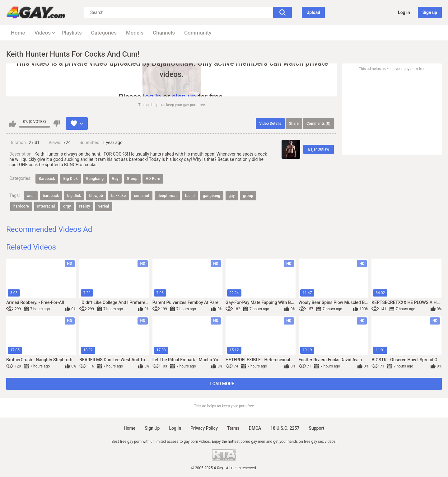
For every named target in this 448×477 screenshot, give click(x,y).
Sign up (430, 12)
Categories (104, 33)
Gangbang (95, 179)
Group (132, 179)
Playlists (72, 33)
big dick (74, 196)
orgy (67, 206)
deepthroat (167, 196)
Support (316, 428)
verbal (104, 206)
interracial (46, 206)
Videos (43, 33)
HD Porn (153, 179)
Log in (404, 12)
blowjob (96, 196)
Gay (115, 179)
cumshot (142, 196)
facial (190, 196)
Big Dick (70, 179)
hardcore (21, 206)
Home (18, 33)
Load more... (224, 384)
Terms (233, 428)
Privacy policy (204, 428)
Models (135, 33)
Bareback (47, 179)
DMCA (255, 428)
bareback (51, 196)
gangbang (212, 196)
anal (31, 196)
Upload (313, 12)
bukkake (118, 196)
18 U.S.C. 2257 (285, 428)
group (248, 196)
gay (232, 196)
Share (294, 124)
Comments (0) (318, 124)
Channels (164, 33)
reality (84, 206)
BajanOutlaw (319, 149)
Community (198, 33)
